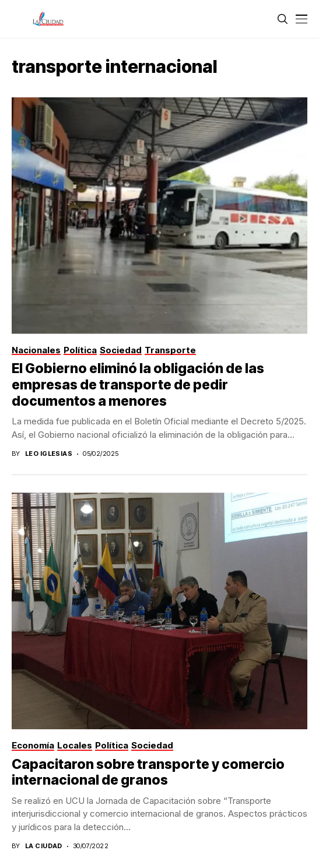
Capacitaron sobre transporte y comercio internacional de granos (148, 772)
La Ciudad (44, 846)
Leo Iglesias (49, 454)
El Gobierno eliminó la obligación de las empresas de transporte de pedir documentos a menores (138, 384)
